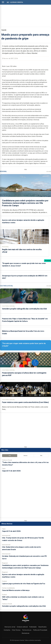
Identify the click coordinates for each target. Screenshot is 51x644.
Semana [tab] (25, 456)
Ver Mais (49, 172)
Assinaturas (26, 633)
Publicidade (33, 627)
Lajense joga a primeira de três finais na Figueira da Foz (24, 584)
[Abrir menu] (3, 2)
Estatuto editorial (22, 627)
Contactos (7, 630)
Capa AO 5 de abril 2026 (11, 471)
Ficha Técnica (16, 630)
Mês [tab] (41, 456)
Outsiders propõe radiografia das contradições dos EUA (24, 309)
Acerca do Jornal (10, 627)
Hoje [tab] (10, 456)
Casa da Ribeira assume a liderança (16, 590)
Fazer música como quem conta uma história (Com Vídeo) (25, 402)
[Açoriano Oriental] (26, 622)
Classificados (42, 627)
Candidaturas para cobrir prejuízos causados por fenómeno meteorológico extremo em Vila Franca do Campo (25, 203)
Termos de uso (27, 630)
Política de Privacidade (40, 630)
